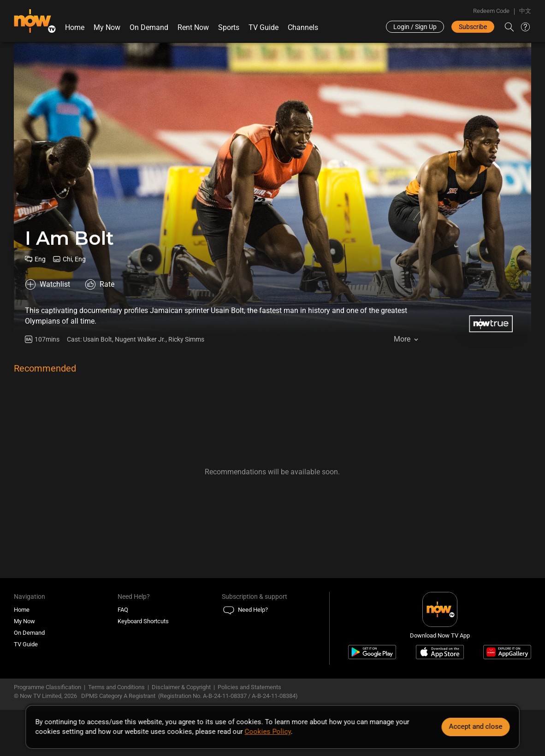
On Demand (149, 27)
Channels (303, 27)
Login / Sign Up (415, 27)
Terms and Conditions (116, 687)
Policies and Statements (249, 687)
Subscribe (473, 27)
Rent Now (193, 27)
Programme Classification (47, 687)
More (402, 339)
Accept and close (475, 726)
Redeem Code (491, 11)
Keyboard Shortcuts (143, 621)
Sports (229, 27)
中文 (525, 11)
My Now (107, 27)
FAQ (123, 610)
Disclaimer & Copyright (181, 687)
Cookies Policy (268, 732)
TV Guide (264, 27)
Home (75, 27)
